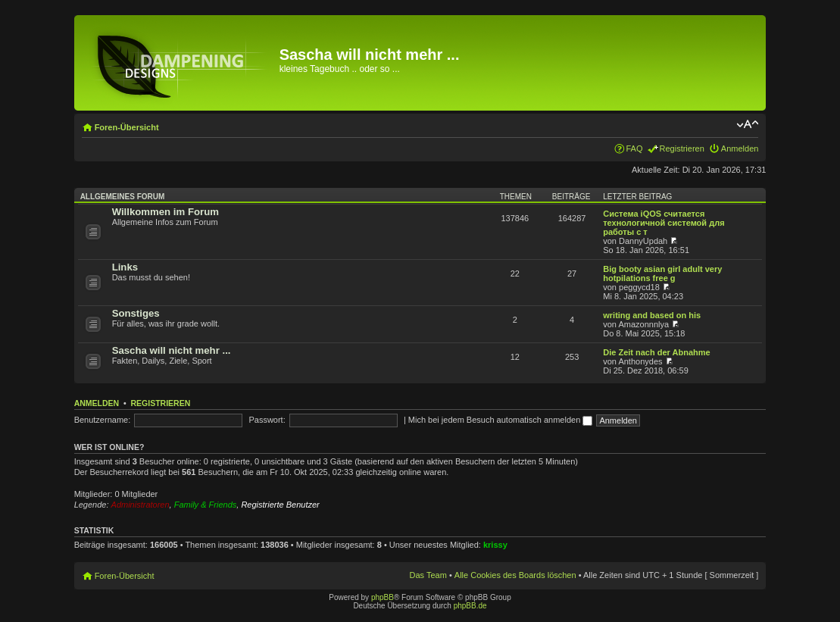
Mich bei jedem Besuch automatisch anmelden (501, 420)
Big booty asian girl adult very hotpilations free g (662, 273)
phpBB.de (470, 606)
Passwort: (267, 420)
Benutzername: (103, 420)
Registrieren (682, 148)
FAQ (635, 148)
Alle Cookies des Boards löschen (515, 575)
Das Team (428, 575)
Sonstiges (136, 313)
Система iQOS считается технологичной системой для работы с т (664, 223)
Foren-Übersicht (127, 127)
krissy (495, 545)
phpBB (383, 597)
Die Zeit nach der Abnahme (656, 352)
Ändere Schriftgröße (747, 124)
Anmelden (740, 148)
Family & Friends (206, 505)
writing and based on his (652, 315)
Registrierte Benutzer (280, 505)
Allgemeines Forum (123, 197)
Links (125, 267)
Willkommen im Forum (166, 212)
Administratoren (141, 505)
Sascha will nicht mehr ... (172, 350)
